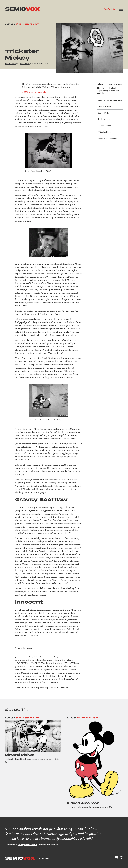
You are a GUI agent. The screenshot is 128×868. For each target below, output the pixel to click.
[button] (121, 9)
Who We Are (44, 858)
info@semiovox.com (28, 845)
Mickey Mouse (26, 648)
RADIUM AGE (30, 666)
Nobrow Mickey (104, 113)
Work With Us (109, 9)
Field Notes (10, 64)
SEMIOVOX (21, 663)
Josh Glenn (24, 64)
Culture (10, 24)
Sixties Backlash (104, 126)
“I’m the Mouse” (104, 119)
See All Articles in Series (107, 138)
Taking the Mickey (27, 24)
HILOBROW (37, 663)
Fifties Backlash (104, 132)
